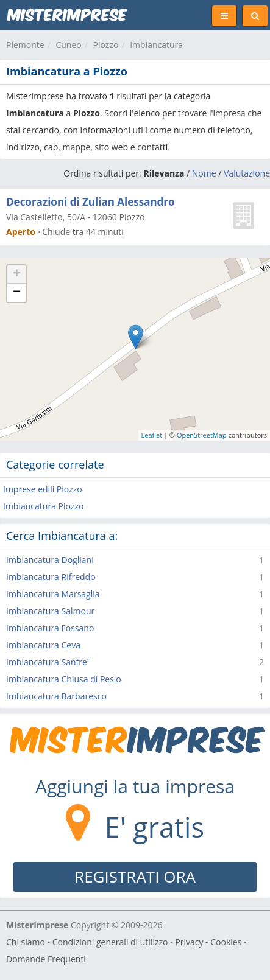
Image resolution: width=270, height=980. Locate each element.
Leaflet (152, 435)
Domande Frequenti (46, 959)
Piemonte (25, 45)
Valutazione (247, 173)
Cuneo (68, 45)
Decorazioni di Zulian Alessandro (91, 202)
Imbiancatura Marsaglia (53, 594)
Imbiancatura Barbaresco (56, 696)
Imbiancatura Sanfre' (48, 662)
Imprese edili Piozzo (43, 489)
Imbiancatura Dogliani (50, 560)
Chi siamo (26, 942)
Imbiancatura (156, 45)
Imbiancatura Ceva (43, 645)
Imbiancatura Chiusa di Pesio (64, 679)
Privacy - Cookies (208, 942)
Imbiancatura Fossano (50, 628)
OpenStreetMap (202, 435)
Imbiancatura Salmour (50, 611)
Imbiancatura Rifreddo (51, 577)
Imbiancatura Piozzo (43, 506)
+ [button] (17, 275)
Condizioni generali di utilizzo (110, 942)
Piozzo (105, 45)
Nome (204, 173)
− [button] (17, 293)
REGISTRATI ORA (135, 877)
